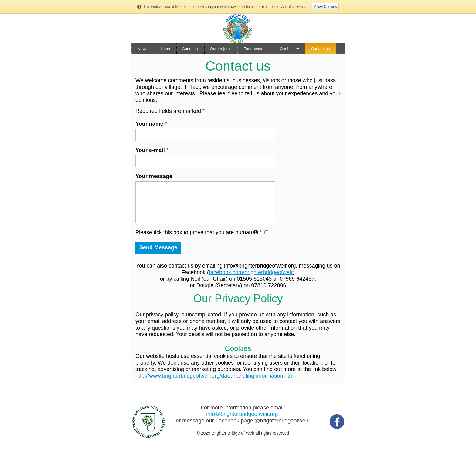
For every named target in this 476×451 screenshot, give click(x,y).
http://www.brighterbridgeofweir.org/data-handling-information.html (215, 376)
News (143, 49)
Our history (289, 49)
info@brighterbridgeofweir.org (242, 414)
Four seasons (255, 49)
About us (190, 49)
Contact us (321, 49)
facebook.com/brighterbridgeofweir (251, 272)
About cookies (292, 7)
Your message (154, 176)
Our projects (221, 49)
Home (165, 49)
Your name (151, 124)
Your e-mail (152, 150)
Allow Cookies (325, 7)
